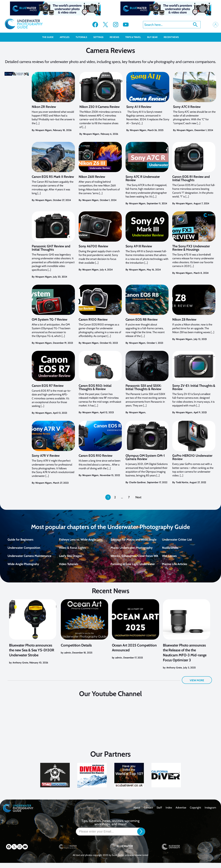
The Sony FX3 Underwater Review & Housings (191, 248)
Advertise (181, 812)
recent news (171, 37)
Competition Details (76, 650)
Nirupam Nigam (44, 130)
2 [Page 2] (115, 497)
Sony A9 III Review (139, 246)
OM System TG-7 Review (50, 320)
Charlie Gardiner (137, 482)
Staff (159, 812)
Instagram (210, 812)
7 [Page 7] (129, 497)
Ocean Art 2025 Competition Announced (134, 653)
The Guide (49, 37)
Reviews (116, 37)
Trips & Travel (135, 37)
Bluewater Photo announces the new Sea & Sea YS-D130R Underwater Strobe (32, 655)
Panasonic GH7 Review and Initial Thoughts (51, 248)
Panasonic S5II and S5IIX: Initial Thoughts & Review (144, 387)
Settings (100, 37)
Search (195, 25)
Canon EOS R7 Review (48, 386)
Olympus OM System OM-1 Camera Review (145, 457)
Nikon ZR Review (44, 107)
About (137, 812)
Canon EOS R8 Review (142, 320)
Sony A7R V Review (46, 456)
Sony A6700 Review (93, 246)
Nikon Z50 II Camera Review (100, 107)
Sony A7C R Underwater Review (143, 178)
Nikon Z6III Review (92, 177)
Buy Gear (154, 37)
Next (138, 497)
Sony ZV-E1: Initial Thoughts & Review (194, 387)
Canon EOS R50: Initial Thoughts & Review (95, 387)
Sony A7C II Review (187, 107)
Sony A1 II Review (139, 107)
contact (148, 812)
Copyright (195, 812)
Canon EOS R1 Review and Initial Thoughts (191, 178)
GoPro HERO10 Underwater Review (192, 457)
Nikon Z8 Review (184, 320)
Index (169, 812)
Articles (66, 37)
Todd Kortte (182, 482)
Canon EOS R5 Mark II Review (53, 177)
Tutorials (83, 37)
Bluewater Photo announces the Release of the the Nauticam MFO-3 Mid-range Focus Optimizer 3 (185, 658)
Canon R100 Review (93, 320)
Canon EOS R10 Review (96, 456)
